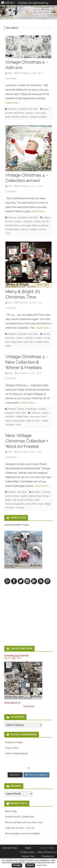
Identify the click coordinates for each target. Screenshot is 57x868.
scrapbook (43, 225)
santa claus (29, 342)
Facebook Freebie (14, 742)
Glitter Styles (22, 417)
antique (47, 217)
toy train (36, 421)
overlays (29, 113)
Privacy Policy (12, 748)
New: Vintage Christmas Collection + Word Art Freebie (27, 441)
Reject (30, 865)
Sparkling (16, 117)
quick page (40, 113)
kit (18, 500)
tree (41, 504)
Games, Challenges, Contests (32, 409)
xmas (8, 233)
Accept (17, 865)
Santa (8, 117)
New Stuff (33, 109)
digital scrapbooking (31, 496)
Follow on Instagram (36, 775)
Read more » (13, 103)
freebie (37, 221)
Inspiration (22, 109)
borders (36, 492)
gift (15, 500)
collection (28, 221)
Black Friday (11, 811)
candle (47, 334)
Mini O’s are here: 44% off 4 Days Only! (24, 822)
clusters (18, 221)
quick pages (19, 421)
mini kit (45, 221)
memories (35, 417)
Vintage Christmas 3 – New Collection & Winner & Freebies (27, 362)
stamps (25, 117)
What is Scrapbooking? (16, 753)
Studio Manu (32, 504)
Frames (45, 496)
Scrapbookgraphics (15, 504)
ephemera (19, 113)
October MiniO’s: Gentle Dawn (20, 817)
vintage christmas (38, 117)
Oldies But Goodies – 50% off (20, 828)
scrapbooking (42, 342)
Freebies (12, 109)
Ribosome (46, 848)
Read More (42, 865)
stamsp (25, 229)
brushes (9, 113)
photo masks (27, 500)
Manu (10, 73)
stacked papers (13, 229)
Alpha (46, 109)
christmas (10, 338)
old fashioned (12, 225)
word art (20, 508)
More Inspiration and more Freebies (22, 834)
